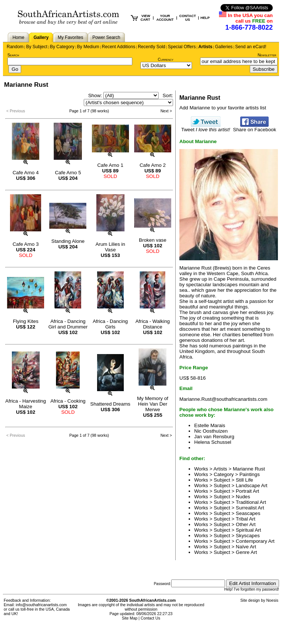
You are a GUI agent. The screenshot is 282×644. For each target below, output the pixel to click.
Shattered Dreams (110, 404)
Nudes (243, 497)
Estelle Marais (210, 425)
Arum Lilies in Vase (110, 247)
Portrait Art (247, 491)
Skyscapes (248, 536)
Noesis (272, 600)
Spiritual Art (248, 530)
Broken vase (153, 240)
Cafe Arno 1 (110, 165)
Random (15, 47)
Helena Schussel (213, 442)
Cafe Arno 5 (68, 173)
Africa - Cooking (68, 401)
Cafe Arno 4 (26, 173)
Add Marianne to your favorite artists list (223, 108)
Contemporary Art (255, 541)
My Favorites (71, 37)
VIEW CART (145, 18)
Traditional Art (251, 502)
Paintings (250, 474)
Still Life (244, 480)
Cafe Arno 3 (26, 244)
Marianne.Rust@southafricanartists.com (223, 399)
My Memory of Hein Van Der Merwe (153, 404)
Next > (166, 111)
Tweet (206, 127)
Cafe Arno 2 (153, 165)
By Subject (37, 47)
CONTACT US (188, 18)
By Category (62, 47)
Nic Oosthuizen (211, 431)
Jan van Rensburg (214, 437)
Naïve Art (246, 547)
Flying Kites (26, 321)
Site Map (130, 618)
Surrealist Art (250, 508)
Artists (205, 47)
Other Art (245, 524)
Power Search (106, 37)
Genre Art (246, 552)
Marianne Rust (249, 469)
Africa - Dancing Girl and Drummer (68, 324)
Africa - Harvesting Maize (26, 404)
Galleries (224, 47)
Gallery (41, 37)
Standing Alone (68, 241)
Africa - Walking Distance (152, 324)
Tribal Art (245, 519)
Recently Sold (152, 47)
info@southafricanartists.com (42, 605)
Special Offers (182, 47)
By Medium (88, 47)
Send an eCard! (251, 47)
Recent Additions (119, 47)
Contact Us (151, 618)
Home (19, 37)
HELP (205, 18)
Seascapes (248, 513)
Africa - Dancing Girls (110, 324)
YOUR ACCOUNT (165, 18)
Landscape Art (251, 486)
